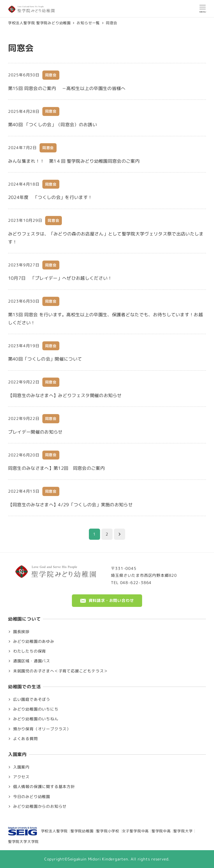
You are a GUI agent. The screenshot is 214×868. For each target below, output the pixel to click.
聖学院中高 (161, 831)
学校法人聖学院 (38, 831)
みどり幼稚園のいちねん (36, 719)
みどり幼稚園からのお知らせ (40, 806)
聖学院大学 (183, 831)
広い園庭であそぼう (32, 699)
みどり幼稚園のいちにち (36, 709)
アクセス (21, 777)
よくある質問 (25, 739)
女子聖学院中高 (136, 831)
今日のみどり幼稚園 (32, 797)
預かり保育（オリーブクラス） (42, 729)
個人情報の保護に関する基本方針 (44, 787)
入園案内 (21, 767)
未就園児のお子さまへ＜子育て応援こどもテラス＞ (60, 671)
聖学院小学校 (108, 831)
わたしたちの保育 (30, 651)
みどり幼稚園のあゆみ (34, 641)
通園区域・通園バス (32, 661)
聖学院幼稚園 (82, 831)
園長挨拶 (21, 632)
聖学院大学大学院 (23, 842)
